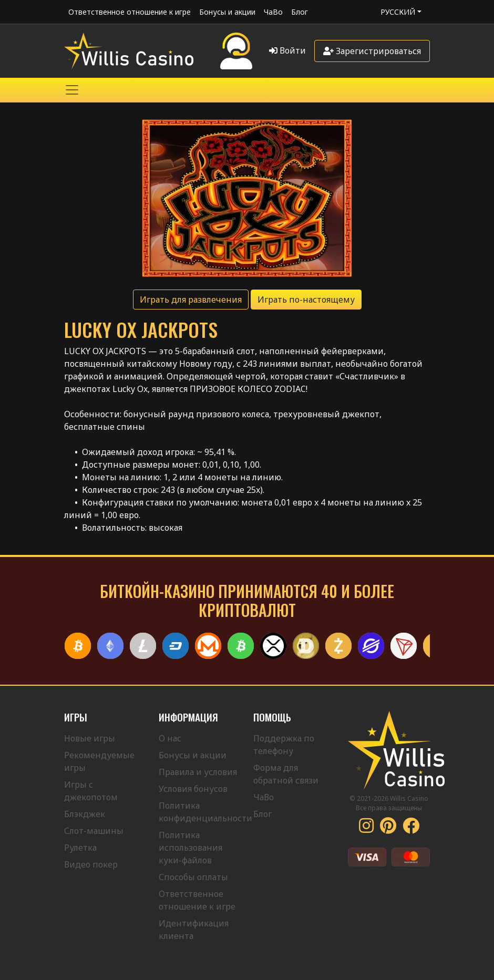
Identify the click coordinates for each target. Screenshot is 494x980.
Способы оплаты (193, 877)
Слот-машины (94, 831)
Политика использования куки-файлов (191, 848)
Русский (398, 12)
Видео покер (91, 864)
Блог (300, 12)
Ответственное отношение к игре (130, 12)
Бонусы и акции (227, 12)
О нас (170, 738)
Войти (287, 50)
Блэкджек (85, 814)
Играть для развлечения (191, 300)
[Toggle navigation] (72, 90)
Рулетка (80, 848)
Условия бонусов (193, 789)
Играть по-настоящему (306, 300)
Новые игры (90, 738)
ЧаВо (273, 12)
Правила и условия (198, 772)
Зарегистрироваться (372, 51)
